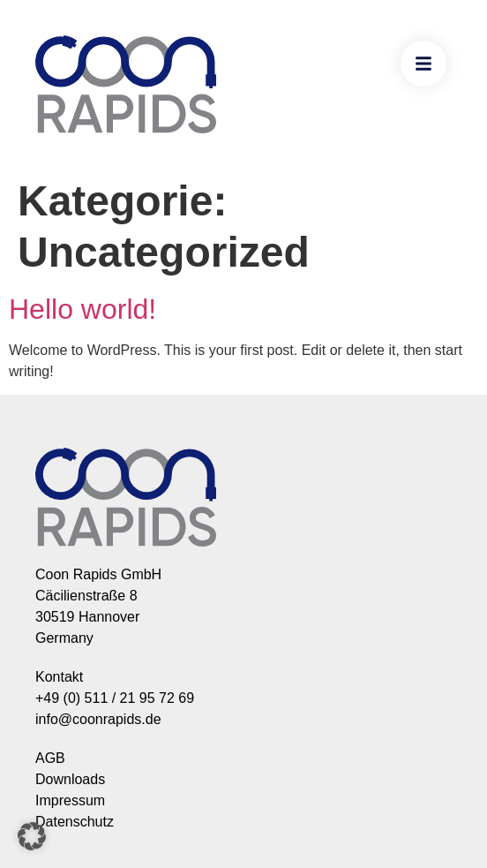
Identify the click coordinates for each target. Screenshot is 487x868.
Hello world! (82, 309)
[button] (32, 836)
